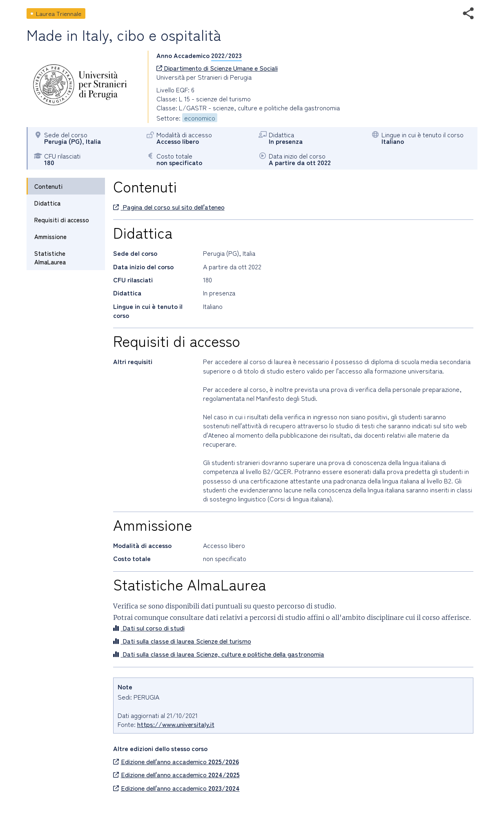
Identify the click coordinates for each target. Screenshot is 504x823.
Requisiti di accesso (62, 220)
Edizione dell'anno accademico (176, 761)
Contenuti (48, 186)
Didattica (47, 203)
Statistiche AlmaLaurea (50, 257)
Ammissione (50, 236)
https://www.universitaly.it (176, 724)
